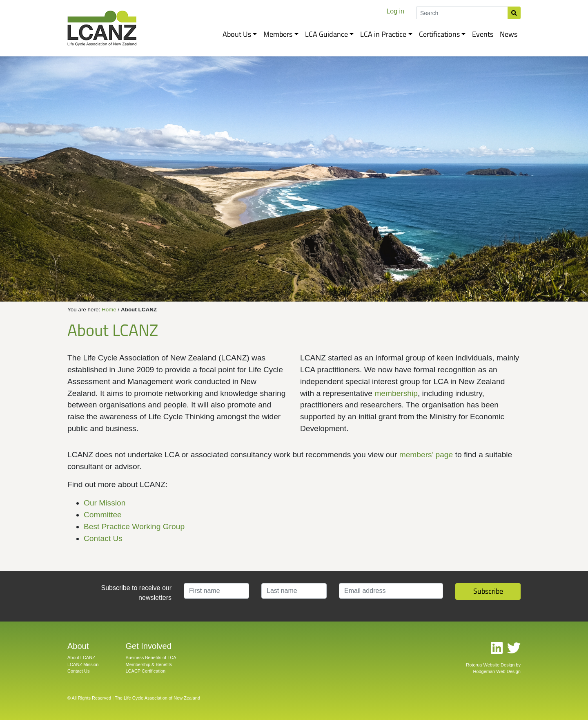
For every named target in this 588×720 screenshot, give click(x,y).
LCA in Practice (383, 34)
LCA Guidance (326, 34)
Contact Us (103, 538)
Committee (103, 515)
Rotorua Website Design (490, 665)
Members (278, 34)
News (509, 34)
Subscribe (488, 591)
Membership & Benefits (149, 664)
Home (109, 310)
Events (483, 34)
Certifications (439, 34)
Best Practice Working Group (134, 527)
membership (396, 393)
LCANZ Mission (83, 664)
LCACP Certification (146, 671)
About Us (237, 34)
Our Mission (105, 503)
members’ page (426, 455)
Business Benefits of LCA (151, 657)
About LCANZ (81, 657)
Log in (395, 11)
